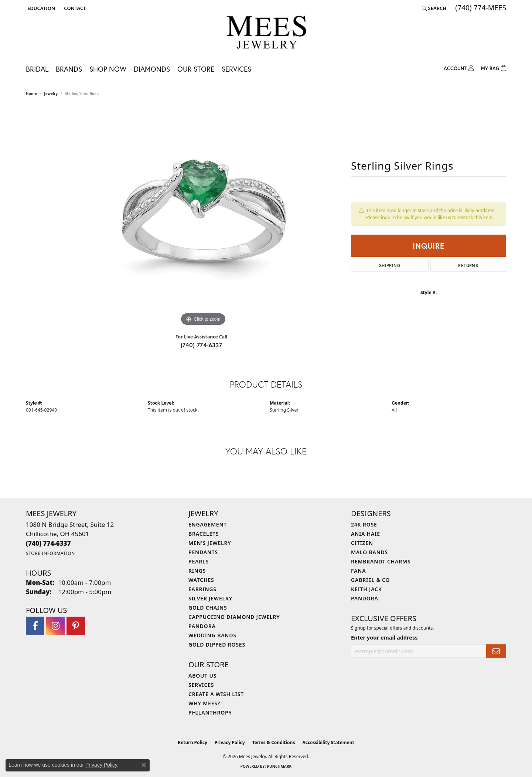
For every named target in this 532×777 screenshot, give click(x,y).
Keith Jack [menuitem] (366, 589)
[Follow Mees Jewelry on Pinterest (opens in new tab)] (76, 626)
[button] (40, 8)
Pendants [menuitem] (203, 552)
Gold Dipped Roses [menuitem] (217, 645)
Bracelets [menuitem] (204, 534)
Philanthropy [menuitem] (210, 713)
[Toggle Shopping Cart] (494, 67)
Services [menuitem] (201, 685)
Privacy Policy (230, 742)
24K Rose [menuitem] (364, 524)
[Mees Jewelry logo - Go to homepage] (266, 33)
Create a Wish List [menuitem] (216, 694)
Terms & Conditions (274, 742)
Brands (69, 69)
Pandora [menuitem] (202, 626)
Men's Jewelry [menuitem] (210, 543)
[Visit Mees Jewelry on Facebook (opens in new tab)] (35, 626)
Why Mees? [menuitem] (204, 703)
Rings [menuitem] (197, 571)
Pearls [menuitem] (199, 561)
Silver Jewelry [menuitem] (210, 598)
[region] (203, 217)
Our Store (196, 69)
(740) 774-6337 (202, 345)
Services (236, 69)
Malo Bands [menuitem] (369, 552)
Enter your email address (384, 637)
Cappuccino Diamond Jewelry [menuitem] (234, 617)
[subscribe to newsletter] (496, 651)
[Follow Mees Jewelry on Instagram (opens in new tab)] (55, 626)
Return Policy (192, 742)
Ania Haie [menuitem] (366, 534)
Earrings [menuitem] (202, 589)
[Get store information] (50, 553)
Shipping (390, 265)
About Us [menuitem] (202, 676)
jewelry (51, 93)
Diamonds (152, 69)
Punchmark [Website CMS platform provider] (279, 766)
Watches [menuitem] (201, 580)
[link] (74, 8)
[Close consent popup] (144, 765)
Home (31, 93)
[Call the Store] (48, 543)
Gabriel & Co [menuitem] (370, 580)
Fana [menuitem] (358, 571)
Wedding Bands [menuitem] (212, 635)
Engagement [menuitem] (208, 524)
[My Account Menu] (459, 67)
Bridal (37, 69)
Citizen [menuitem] (362, 543)
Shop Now (108, 69)
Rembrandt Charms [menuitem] (381, 561)
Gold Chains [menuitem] (208, 608)
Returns (468, 265)
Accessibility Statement (328, 742)
